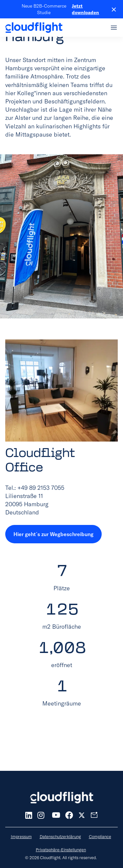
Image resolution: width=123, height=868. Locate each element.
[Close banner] (111, 9)
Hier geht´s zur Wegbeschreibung (53, 534)
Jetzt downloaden (85, 9)
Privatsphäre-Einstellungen (61, 850)
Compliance (100, 836)
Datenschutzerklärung (60, 836)
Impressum (21, 836)
